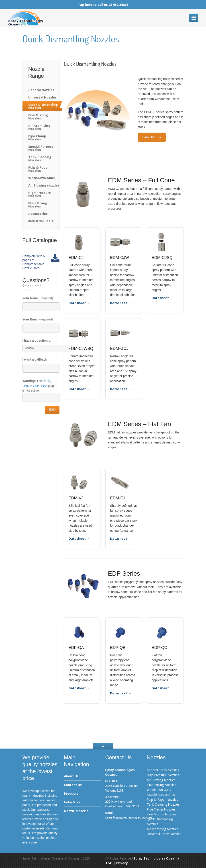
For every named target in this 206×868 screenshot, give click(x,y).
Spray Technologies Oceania (156, 858)
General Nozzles (41, 90)
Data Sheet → (152, 137)
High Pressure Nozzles (40, 194)
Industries (72, 802)
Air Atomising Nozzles (39, 127)
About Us (71, 776)
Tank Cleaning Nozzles (40, 159)
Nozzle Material (77, 811)
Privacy (122, 863)
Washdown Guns (42, 178)
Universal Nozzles (43, 97)
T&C (109, 863)
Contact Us (73, 785)
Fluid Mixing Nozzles (38, 205)
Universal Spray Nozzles (164, 834)
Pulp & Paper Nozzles (39, 169)
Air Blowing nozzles (44, 185)
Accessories (38, 214)
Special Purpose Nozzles (41, 148)
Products (71, 793)
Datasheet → (79, 303)
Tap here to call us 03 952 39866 (103, 5)
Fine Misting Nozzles (38, 117)
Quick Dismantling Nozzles (43, 106)
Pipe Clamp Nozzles (37, 138)
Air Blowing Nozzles (161, 780)
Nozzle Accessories (161, 795)
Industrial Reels (41, 221)
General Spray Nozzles (163, 770)
